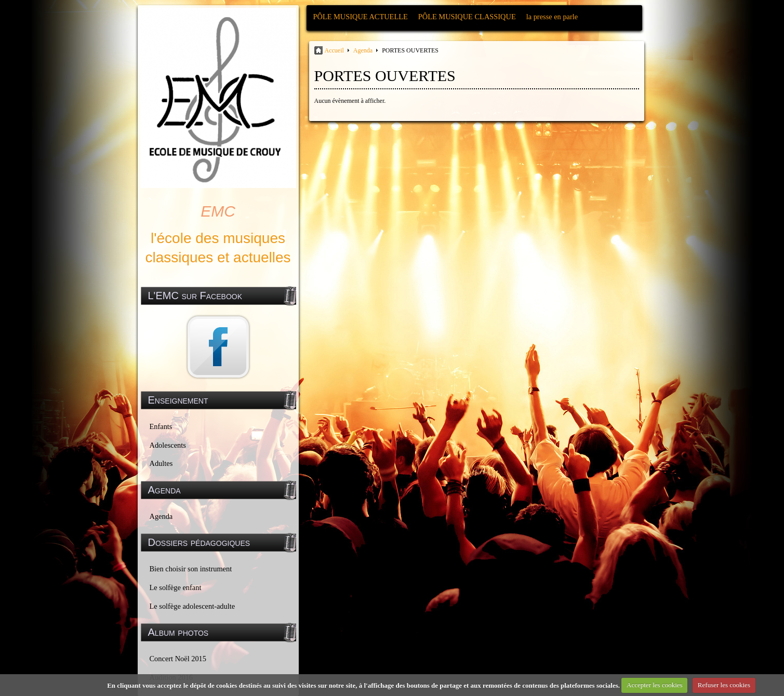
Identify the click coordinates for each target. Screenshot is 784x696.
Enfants (161, 426)
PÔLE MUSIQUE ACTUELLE (361, 17)
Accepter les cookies (655, 685)
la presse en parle (552, 17)
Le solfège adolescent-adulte (192, 606)
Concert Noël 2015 (178, 659)
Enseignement (178, 400)
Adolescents (168, 445)
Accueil (334, 50)
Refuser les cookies (724, 685)
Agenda (161, 516)
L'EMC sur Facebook (195, 296)
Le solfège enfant (176, 587)
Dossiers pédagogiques (199, 542)
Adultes (161, 463)
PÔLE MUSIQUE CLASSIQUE (467, 17)
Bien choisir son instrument (191, 569)
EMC (218, 211)
